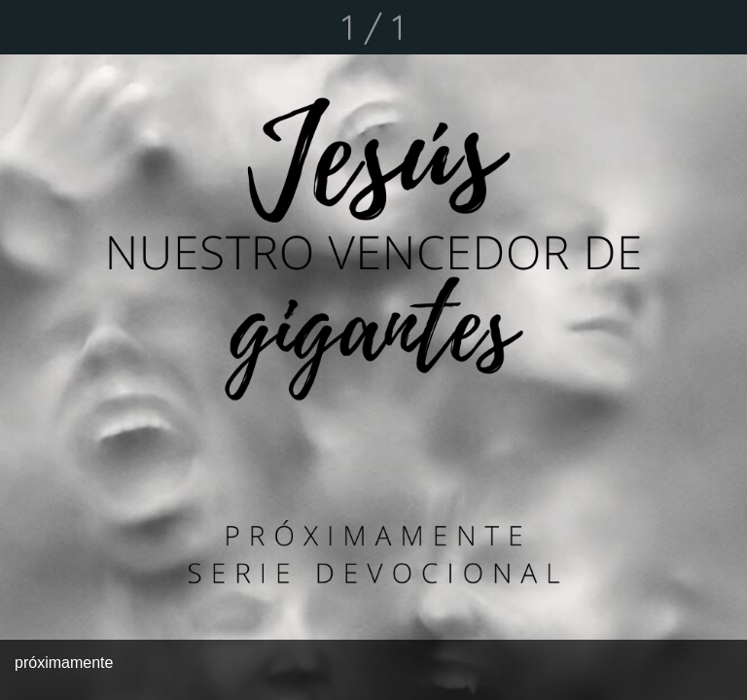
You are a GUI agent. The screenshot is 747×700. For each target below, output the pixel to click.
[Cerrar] (27, 27)
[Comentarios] (720, 27)
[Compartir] (669, 27)
